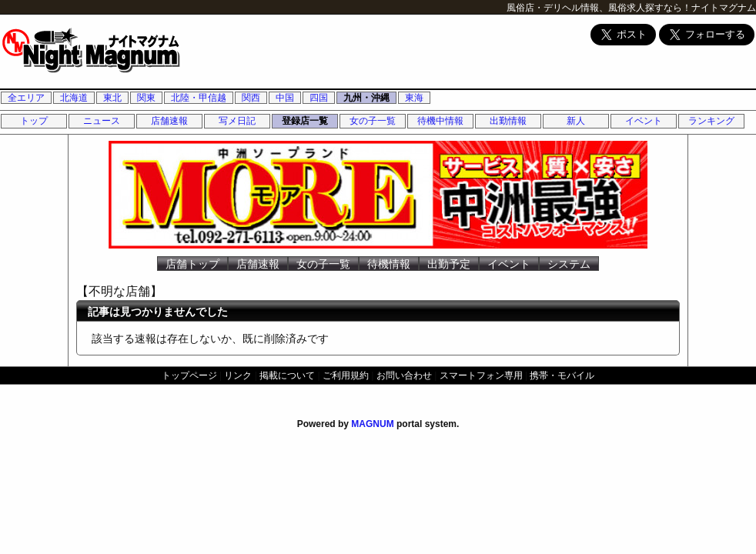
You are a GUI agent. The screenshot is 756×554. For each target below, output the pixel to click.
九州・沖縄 (366, 98)
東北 (112, 98)
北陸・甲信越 (199, 98)
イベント (644, 121)
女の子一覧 (373, 121)
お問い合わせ (404, 375)
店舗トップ (192, 264)
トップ (34, 121)
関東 (146, 98)
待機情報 (389, 264)
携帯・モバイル (562, 375)
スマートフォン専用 (481, 375)
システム (569, 264)
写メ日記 (237, 121)
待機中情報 (440, 121)
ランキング (711, 121)
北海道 (74, 98)
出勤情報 (508, 121)
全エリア (26, 98)
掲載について (287, 375)
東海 (414, 98)
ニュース (102, 121)
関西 (251, 98)
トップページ (189, 375)
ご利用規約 (346, 375)
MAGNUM (372, 424)
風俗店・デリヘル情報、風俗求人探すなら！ (599, 8)
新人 (576, 121)
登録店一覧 (305, 121)
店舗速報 (169, 121)
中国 (285, 98)
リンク (238, 375)
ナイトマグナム (724, 8)
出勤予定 (449, 264)
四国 (319, 98)
